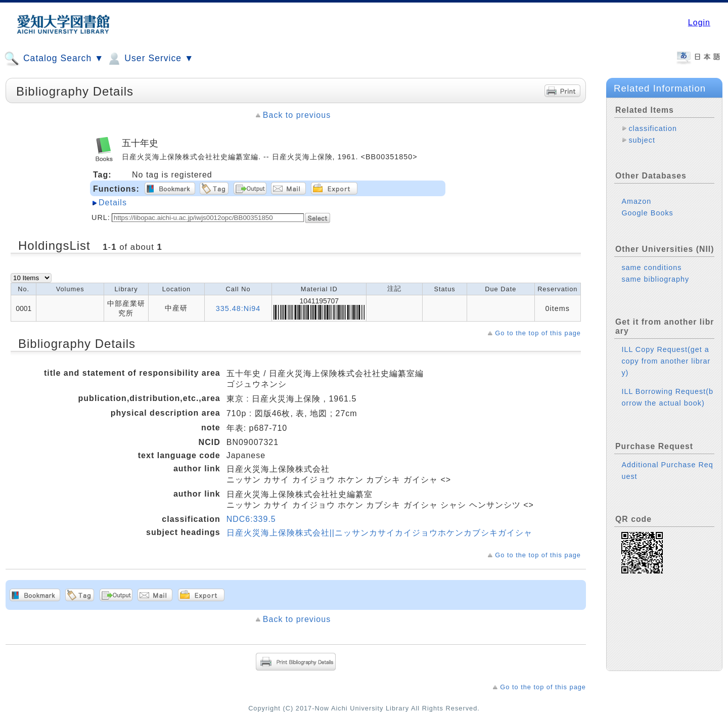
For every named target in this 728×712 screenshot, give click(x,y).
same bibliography (655, 279)
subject (642, 140)
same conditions (651, 268)
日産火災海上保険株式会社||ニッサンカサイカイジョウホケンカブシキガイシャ (379, 533)
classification (653, 128)
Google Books (647, 213)
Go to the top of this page (538, 333)
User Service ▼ (150, 59)
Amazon (636, 201)
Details (113, 203)
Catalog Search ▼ (54, 59)
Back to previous (297, 115)
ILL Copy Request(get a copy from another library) (666, 361)
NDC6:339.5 (251, 519)
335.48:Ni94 (238, 308)
